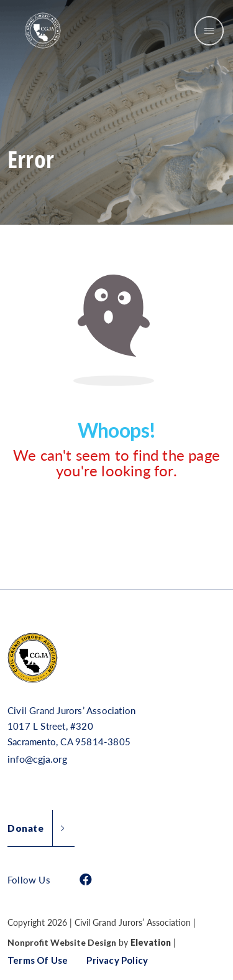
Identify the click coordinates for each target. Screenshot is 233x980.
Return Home (101, 521)
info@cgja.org (37, 759)
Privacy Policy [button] (117, 960)
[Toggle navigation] (209, 31)
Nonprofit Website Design (62, 943)
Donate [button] (25, 828)
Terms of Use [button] (38, 960)
